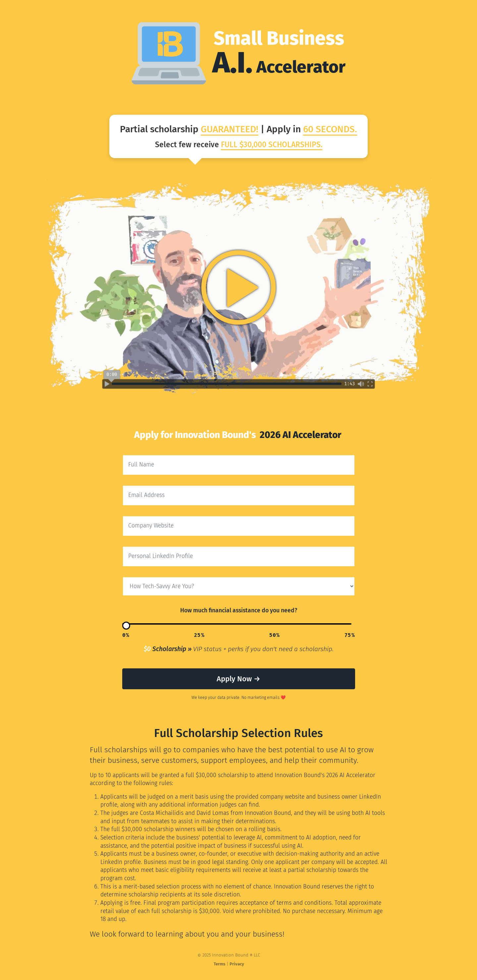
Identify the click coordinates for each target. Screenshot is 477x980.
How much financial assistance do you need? (239, 611)
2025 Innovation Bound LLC (223, 955)
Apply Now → (238, 679)
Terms (214, 964)
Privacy (231, 964)
